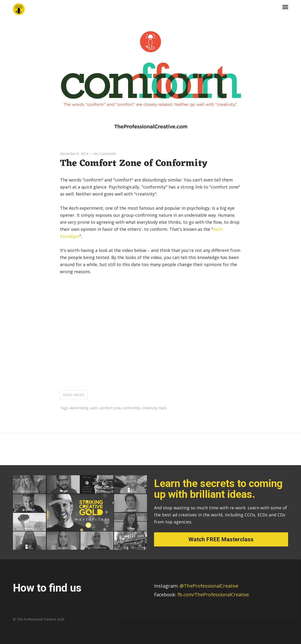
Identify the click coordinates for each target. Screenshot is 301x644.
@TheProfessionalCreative (196, 586)
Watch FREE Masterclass (221, 539)
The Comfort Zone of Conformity (134, 163)
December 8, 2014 (74, 154)
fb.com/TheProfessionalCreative (213, 595)
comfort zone (110, 408)
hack (163, 408)
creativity (150, 408)
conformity (132, 408)
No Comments (105, 154)
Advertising (79, 408)
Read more (74, 395)
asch (94, 408)
